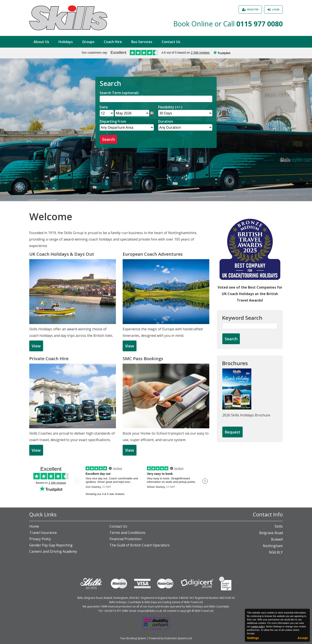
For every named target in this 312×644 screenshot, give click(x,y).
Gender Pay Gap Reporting (51, 545)
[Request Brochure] (232, 432)
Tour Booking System (133, 638)
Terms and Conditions (127, 533)
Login (276, 9)
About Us (41, 42)
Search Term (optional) (119, 93)
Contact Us (171, 42)
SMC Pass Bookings (143, 359)
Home (34, 526)
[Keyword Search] (250, 326)
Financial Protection (125, 539)
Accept (303, 638)
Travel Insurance (43, 533)
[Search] (156, 99)
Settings (253, 638)
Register (253, 9)
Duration (166, 121)
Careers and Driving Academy (53, 551)
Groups (88, 42)
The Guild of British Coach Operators (140, 545)
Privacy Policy (40, 539)
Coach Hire (113, 42)
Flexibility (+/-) (170, 107)
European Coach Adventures (153, 254)
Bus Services (142, 42)
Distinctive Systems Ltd (178, 638)
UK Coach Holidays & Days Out (62, 254)
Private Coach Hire (49, 359)
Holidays (66, 42)
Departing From (113, 121)
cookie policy (258, 626)
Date (104, 107)
